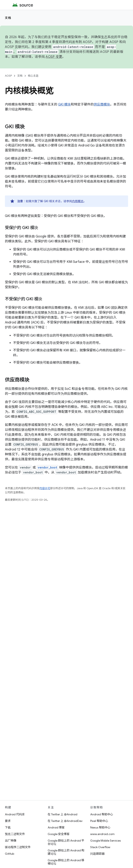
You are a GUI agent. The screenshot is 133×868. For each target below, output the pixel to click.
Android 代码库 (15, 814)
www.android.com (102, 834)
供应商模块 (102, 104)
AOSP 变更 (54, 57)
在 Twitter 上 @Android (63, 814)
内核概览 (78, 201)
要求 (8, 821)
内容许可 (45, 488)
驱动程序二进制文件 (18, 847)
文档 (8, 18)
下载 (8, 827)
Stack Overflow (100, 847)
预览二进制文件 (15, 834)
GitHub (10, 854)
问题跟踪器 (97, 854)
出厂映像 (11, 841)
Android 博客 (56, 827)
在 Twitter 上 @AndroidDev (65, 821)
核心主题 (33, 76)
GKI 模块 (64, 104)
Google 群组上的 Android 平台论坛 (66, 842)
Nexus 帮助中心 (100, 827)
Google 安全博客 (59, 834)
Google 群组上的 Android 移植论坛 (66, 862)
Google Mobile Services (105, 841)
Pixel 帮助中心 (99, 821)
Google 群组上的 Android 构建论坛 (66, 852)
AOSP (8, 76)
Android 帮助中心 (102, 814)
